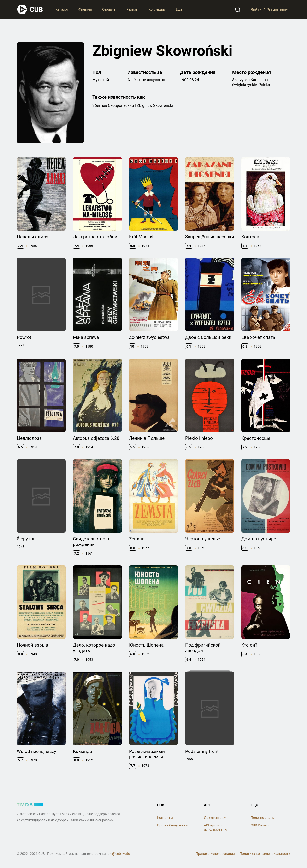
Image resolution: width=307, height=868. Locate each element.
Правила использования (215, 854)
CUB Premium (261, 825)
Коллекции (157, 9)
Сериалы (109, 9)
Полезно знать (262, 818)
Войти (256, 9)
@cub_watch (122, 854)
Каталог (62, 9)
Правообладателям (173, 825)
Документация (216, 818)
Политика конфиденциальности (265, 854)
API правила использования (216, 827)
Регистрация (278, 9)
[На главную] (30, 9)
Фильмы (85, 9)
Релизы (132, 9)
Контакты (165, 818)
